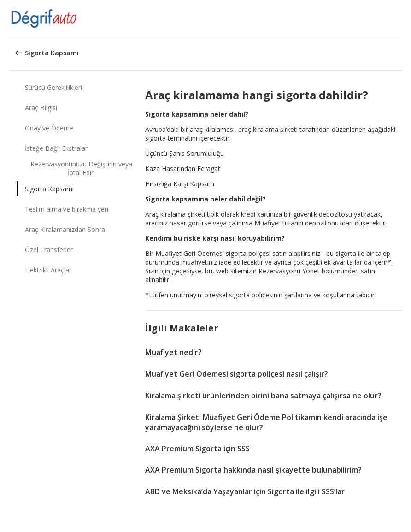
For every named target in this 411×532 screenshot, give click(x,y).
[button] (401, 18)
